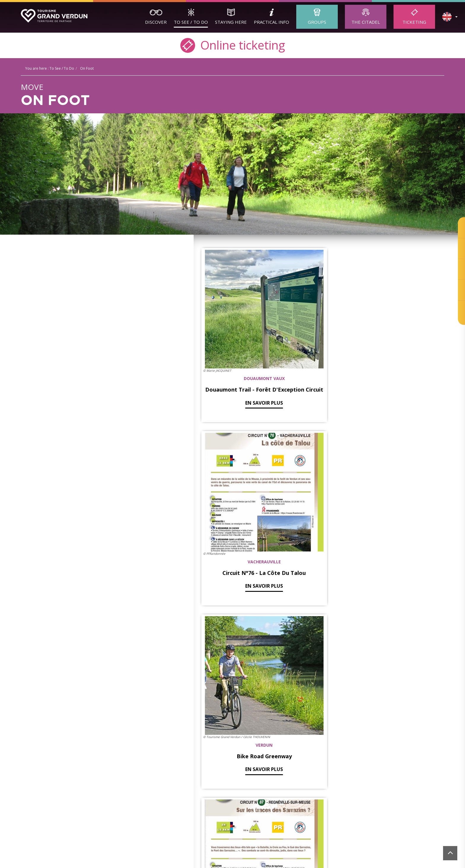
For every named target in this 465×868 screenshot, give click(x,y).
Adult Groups (126, 746)
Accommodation (218, 746)
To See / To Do (191, 22)
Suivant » (346, 684)
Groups (317, 22)
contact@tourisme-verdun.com (230, 791)
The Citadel (366, 22)
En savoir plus (239, 360)
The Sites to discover (53, 753)
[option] (107, 844)
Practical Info (271, 22)
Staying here (231, 22)
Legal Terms (320, 799)
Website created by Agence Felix (421, 799)
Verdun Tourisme (135, 732)
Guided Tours (45, 746)
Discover (156, 22)
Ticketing (414, 22)
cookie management (352, 799)
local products (216, 759)
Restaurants (214, 753)
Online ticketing (233, 45)
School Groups (128, 753)
